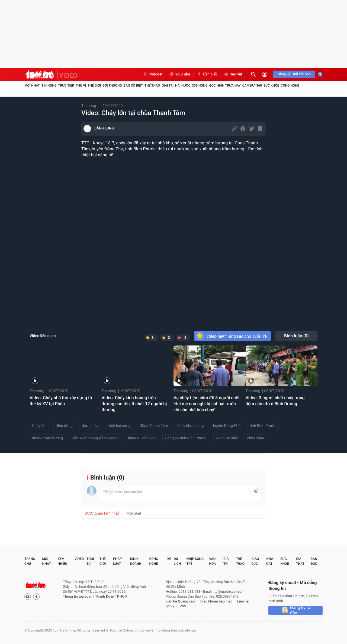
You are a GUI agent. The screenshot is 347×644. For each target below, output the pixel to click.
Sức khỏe (271, 85)
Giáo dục (255, 561)
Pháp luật (117, 561)
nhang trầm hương (47, 438)
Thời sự (90, 561)
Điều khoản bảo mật (216, 602)
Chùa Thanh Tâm (154, 426)
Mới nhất (32, 85)
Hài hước (183, 85)
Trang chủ (30, 561)
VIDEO (68, 75)
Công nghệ (290, 85)
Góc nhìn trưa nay (225, 85)
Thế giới (94, 85)
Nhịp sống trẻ (195, 561)
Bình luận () (296, 336)
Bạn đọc (314, 561)
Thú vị (81, 85)
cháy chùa (256, 438)
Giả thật (300, 561)
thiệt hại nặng (119, 426)
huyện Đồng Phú (227, 426)
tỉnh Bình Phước (263, 426)
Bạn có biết (133, 85)
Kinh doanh (136, 561)
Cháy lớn (39, 426)
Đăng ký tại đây (301, 610)
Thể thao (152, 85)
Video (79, 559)
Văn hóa (212, 561)
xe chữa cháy (227, 438)
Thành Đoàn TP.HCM (111, 597)
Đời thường (112, 85)
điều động (64, 426)
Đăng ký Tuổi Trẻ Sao (294, 74)
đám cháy (90, 426)
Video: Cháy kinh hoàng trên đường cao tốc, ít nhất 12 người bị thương (134, 404)
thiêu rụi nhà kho (142, 438)
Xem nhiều (62, 561)
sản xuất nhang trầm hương (95, 438)
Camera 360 (252, 85)
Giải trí (168, 85)
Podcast (153, 74)
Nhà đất (270, 561)
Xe (169, 559)
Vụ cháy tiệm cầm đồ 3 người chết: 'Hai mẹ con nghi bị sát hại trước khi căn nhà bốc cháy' (207, 404)
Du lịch (177, 561)
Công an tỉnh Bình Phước (186, 438)
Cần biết (207, 74)
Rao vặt (233, 74)
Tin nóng (49, 85)
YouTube (180, 74)
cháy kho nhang (191, 426)
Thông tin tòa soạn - (79, 597)
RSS (183, 606)
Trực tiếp (66, 85)
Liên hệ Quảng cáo (180, 602)
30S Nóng (200, 85)
